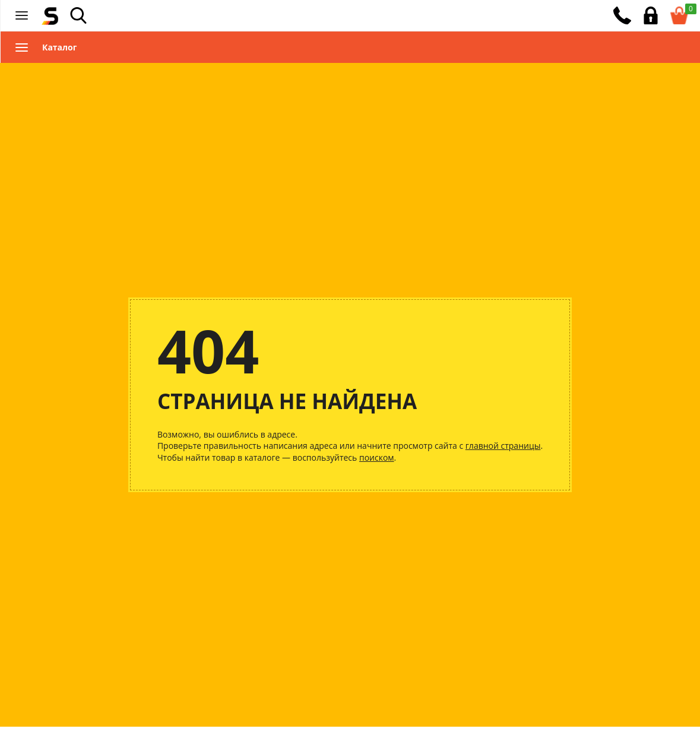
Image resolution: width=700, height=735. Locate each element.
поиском (377, 457)
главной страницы (503, 446)
